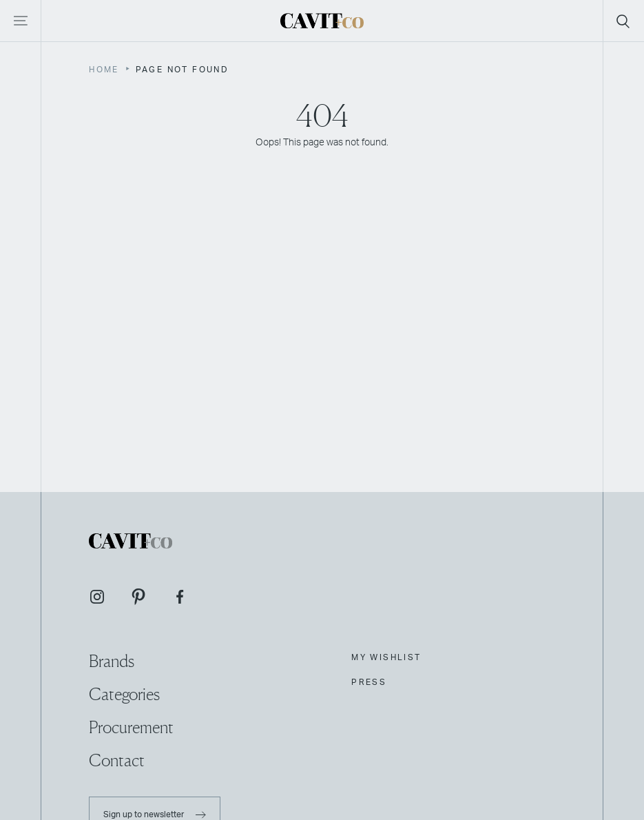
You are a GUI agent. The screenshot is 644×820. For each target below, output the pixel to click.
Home (104, 70)
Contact (117, 760)
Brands (112, 661)
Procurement (131, 727)
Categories (124, 694)
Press (369, 682)
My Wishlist (386, 657)
